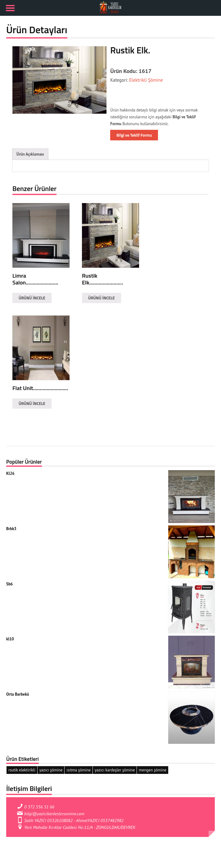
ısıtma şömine (79, 770)
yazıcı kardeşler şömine (115, 770)
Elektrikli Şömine (145, 80)
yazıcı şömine (51, 770)
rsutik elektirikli (22, 770)
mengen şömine (153, 770)
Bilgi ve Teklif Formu (134, 135)
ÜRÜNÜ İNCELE (32, 298)
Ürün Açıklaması (30, 154)
